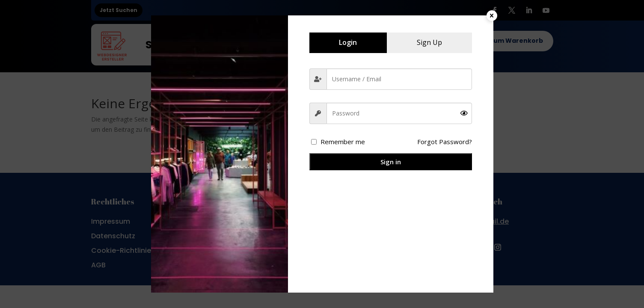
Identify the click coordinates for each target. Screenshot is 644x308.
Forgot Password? (445, 142)
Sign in (391, 162)
